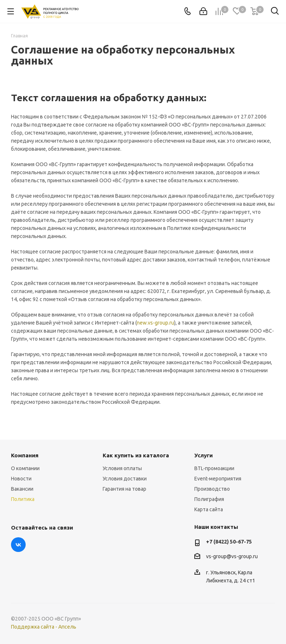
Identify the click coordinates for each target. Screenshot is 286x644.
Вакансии (22, 489)
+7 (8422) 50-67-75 (229, 542)
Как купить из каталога (136, 455)
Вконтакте (18, 545)
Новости (21, 479)
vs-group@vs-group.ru (232, 556)
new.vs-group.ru (155, 323)
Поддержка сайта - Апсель (44, 627)
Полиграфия (209, 499)
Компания (25, 455)
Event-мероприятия (218, 479)
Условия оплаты (122, 468)
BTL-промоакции (214, 468)
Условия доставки (125, 479)
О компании (25, 468)
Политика (23, 499)
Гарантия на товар (124, 489)
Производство (212, 489)
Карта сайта (209, 509)
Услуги (203, 455)
